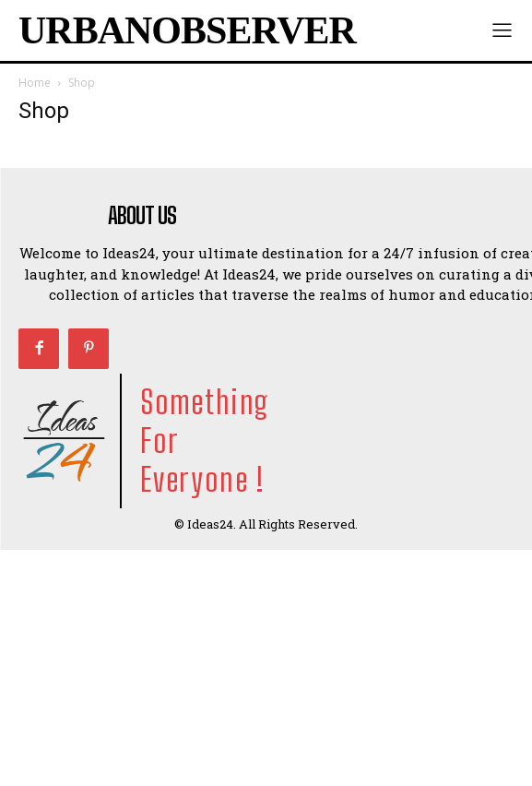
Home (35, 83)
